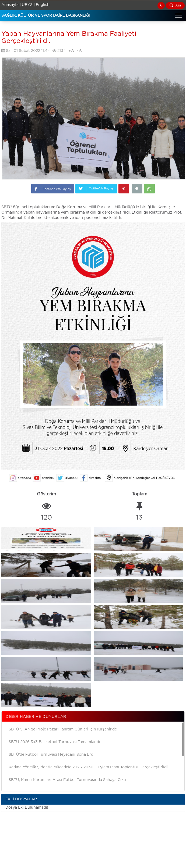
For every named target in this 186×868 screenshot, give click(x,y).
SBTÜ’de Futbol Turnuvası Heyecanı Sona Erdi (52, 755)
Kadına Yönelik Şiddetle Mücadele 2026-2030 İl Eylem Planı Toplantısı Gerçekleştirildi (88, 767)
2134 (59, 51)
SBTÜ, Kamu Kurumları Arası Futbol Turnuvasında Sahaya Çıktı (67, 780)
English (43, 5)
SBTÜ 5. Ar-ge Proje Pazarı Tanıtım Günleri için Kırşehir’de (63, 729)
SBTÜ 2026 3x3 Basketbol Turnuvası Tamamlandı (54, 742)
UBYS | (28, 5)
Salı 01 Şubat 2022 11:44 (26, 51)
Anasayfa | (11, 5)
